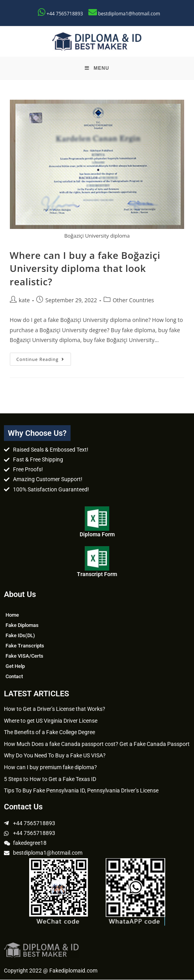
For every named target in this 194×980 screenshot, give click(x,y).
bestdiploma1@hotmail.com (129, 14)
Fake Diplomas (22, 626)
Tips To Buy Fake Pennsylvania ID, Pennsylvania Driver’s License (81, 791)
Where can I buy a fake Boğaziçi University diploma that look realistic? (85, 269)
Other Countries (133, 300)
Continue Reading (44, 358)
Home (12, 615)
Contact (14, 677)
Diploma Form (97, 535)
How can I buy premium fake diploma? (50, 768)
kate (24, 300)
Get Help (15, 667)
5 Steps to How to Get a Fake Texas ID (50, 779)
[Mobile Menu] (97, 69)
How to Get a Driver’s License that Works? (55, 709)
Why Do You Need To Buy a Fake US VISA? (55, 756)
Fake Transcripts (25, 646)
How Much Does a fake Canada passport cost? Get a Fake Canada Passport (97, 744)
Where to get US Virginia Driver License (51, 721)
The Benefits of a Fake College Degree (49, 733)
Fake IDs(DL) (20, 636)
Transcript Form (97, 575)
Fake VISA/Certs (24, 656)
